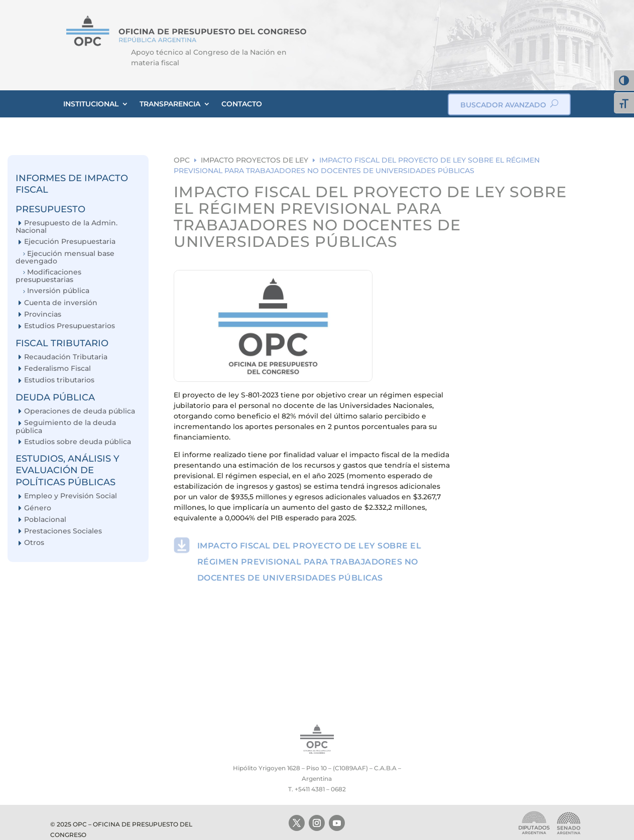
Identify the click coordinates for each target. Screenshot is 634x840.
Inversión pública (58, 291)
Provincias (43, 314)
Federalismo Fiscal (57, 369)
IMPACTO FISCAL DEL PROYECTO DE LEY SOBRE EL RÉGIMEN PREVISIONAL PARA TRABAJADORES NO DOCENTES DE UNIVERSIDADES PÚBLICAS (309, 562)
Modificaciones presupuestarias (48, 276)
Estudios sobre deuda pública (78, 442)
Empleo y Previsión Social (71, 496)
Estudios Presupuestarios (70, 326)
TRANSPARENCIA (170, 104)
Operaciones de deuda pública (80, 411)
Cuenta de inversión (61, 303)
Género (38, 508)
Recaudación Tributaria (66, 357)
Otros (34, 543)
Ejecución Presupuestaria (70, 242)
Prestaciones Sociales (63, 531)
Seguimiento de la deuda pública (66, 426)
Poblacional (45, 520)
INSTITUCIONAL (91, 104)
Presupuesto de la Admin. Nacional (67, 227)
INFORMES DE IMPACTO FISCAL (72, 184)
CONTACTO (242, 104)
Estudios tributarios (59, 380)
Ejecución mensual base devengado (65, 257)
